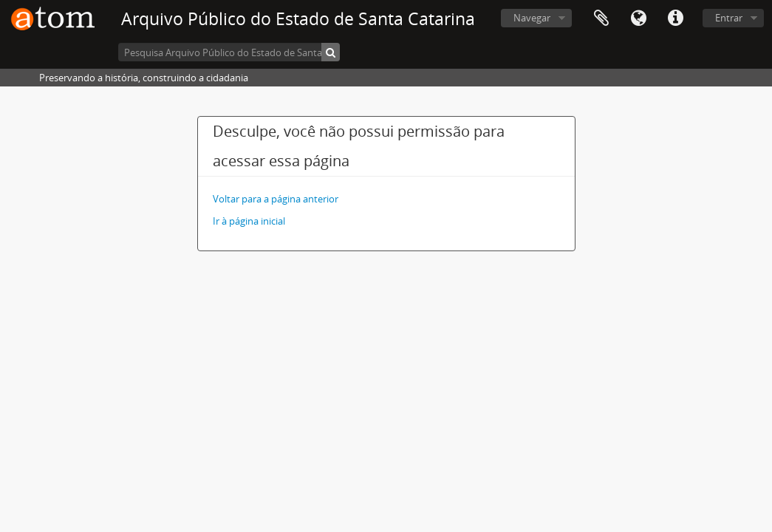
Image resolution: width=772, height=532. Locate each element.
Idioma (638, 18)
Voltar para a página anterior (276, 199)
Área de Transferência (601, 18)
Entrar (729, 18)
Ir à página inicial (249, 221)
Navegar (532, 18)
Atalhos (675, 18)
